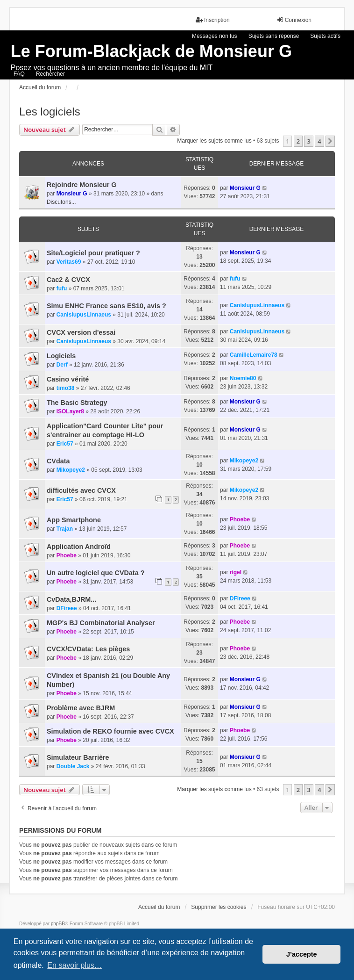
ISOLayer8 (70, 411)
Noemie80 (243, 378)
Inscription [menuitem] (213, 20)
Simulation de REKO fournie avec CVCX (110, 731)
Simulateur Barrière (78, 757)
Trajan (65, 529)
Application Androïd (79, 547)
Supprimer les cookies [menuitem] (219, 907)
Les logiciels (50, 112)
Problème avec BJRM (81, 708)
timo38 (66, 388)
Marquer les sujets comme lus (214, 141)
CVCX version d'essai (81, 332)
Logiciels (61, 356)
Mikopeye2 (71, 470)
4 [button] (319, 141)
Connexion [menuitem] (294, 20)
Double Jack (73, 766)
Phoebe (240, 519)
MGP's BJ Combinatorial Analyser (101, 623)
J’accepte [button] (302, 954)
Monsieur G (72, 194)
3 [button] (308, 141)
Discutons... (61, 202)
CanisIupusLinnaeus (84, 315)
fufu (62, 288)
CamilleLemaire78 (254, 355)
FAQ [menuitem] (19, 74)
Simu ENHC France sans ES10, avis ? (106, 306)
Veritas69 (69, 262)
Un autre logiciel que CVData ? (96, 573)
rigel (236, 572)
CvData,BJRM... (71, 599)
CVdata (58, 461)
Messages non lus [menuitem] (215, 36)
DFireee (67, 608)
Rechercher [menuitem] (50, 74)
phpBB (58, 924)
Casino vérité (68, 379)
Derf (62, 365)
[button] (330, 141)
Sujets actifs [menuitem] (325, 36)
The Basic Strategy (77, 403)
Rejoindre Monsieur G (82, 185)
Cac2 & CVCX (68, 280)
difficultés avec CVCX (81, 490)
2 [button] (298, 141)
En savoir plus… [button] (74, 965)
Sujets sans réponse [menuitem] (274, 36)
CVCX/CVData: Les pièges (88, 649)
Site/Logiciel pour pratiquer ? (93, 253)
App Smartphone (74, 520)
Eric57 (65, 444)
